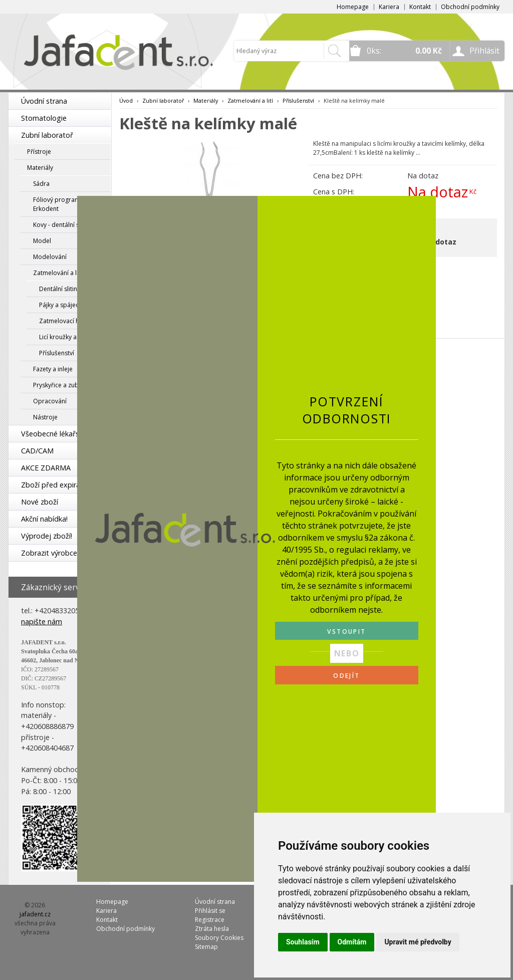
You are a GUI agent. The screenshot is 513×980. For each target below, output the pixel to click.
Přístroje (39, 152)
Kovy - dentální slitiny (63, 225)
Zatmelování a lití (57, 273)
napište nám (42, 622)
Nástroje (45, 417)
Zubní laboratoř (47, 135)
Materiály (40, 168)
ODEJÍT (346, 676)
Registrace (210, 920)
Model (42, 241)
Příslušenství (57, 353)
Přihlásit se (210, 911)
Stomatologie (44, 118)
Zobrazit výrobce (49, 553)
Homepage (353, 7)
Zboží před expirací (53, 485)
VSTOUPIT (346, 632)
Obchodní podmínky (470, 7)
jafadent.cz (35, 914)
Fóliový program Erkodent (57, 204)
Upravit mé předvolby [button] (418, 942)
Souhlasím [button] (303, 942)
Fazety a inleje (53, 369)
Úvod (126, 100)
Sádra (41, 184)
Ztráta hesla (212, 929)
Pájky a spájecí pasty (68, 305)
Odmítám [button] (352, 942)
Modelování (50, 257)
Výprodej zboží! (47, 536)
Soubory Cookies (219, 938)
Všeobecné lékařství (54, 434)
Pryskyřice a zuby (57, 385)
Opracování (50, 401)
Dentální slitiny (60, 289)
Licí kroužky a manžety (71, 337)
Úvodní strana (44, 101)
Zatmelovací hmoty (66, 321)
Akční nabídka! (44, 519)
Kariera (389, 7)
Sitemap (206, 947)
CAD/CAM (37, 451)
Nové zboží (40, 502)
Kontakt (420, 7)
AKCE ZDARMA (46, 468)
